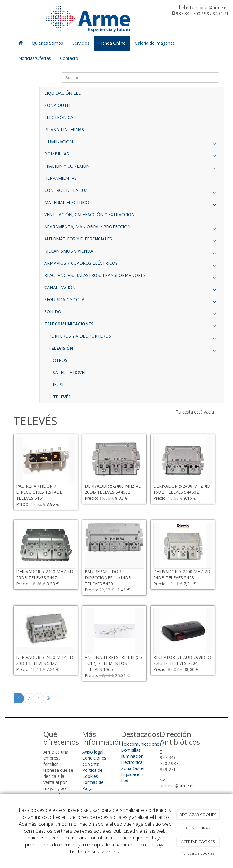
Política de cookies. (198, 853)
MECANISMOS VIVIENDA (132, 253)
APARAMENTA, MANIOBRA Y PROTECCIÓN (132, 228)
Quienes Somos (47, 43)
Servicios (81, 43)
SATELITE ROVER (70, 372)
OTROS (60, 360)
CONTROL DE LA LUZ (132, 192)
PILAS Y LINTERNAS (64, 129)
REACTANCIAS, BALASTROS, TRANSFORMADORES (132, 277)
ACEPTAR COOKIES (198, 842)
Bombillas (131, 750)
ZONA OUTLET (59, 105)
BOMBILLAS (132, 155)
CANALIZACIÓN (132, 289)
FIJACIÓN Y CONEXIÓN (132, 168)
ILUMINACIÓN (132, 143)
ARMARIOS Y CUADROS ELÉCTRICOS (132, 265)
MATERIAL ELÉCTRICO (132, 204)
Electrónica (132, 762)
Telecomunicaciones (141, 744)
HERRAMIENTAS (61, 178)
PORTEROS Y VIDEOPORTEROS (134, 338)
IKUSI (58, 385)
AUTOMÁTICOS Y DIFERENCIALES (132, 240)
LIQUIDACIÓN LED (63, 93)
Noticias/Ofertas (35, 58)
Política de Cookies (92, 773)
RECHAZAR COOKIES (198, 815)
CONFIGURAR (198, 828)
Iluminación (132, 756)
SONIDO (132, 313)
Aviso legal (93, 752)
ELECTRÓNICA (59, 117)
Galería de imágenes (155, 43)
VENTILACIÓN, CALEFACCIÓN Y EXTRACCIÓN (89, 214)
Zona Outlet (133, 768)
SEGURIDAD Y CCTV (132, 301)
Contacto (69, 58)
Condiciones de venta (94, 761)
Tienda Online (112, 43)
